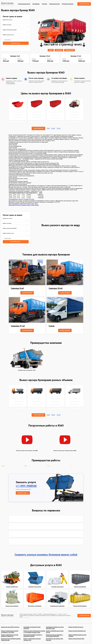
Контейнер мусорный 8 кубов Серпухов (32, 628)
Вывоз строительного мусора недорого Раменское (10, 635)
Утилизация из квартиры (57, 606)
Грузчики (44, 4)
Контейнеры (36, 4)
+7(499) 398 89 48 (84, 4)
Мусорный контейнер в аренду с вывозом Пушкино (33, 635)
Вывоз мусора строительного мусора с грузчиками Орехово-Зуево (34, 632)
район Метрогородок (15, 205)
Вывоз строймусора (12, 587)
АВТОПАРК (59, 50)
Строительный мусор (24, 4)
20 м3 (53, 128)
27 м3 (59, 128)
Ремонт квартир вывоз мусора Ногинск (77, 635)
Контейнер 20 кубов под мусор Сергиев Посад (55, 628)
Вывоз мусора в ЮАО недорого (10, 627)
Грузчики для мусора (57, 587)
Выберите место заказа (7, 20)
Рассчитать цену (22, 493)
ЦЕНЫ (51, 50)
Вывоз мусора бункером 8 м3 (77, 631)
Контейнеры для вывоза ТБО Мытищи (55, 639)
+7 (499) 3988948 (26, 486)
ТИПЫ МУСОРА (70, 50)
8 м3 (48, 128)
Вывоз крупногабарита (80, 606)
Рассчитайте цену (15, 43)
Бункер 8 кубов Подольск (76, 627)
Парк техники (35, 205)
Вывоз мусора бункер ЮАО (76, 639)
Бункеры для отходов (35, 587)
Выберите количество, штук (8, 35)
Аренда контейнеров (80, 587)
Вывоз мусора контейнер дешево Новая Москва (11, 639)
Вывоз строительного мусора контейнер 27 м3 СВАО (10, 632)
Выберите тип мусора (7, 25)
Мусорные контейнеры (35, 606)
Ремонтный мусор (54, 4)
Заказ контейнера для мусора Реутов (55, 632)
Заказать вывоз (26, 205)
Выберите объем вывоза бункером (10, 30)
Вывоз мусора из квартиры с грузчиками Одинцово (54, 635)
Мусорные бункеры (68, 4)
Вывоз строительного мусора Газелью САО (32, 639)
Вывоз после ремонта (12, 606)
